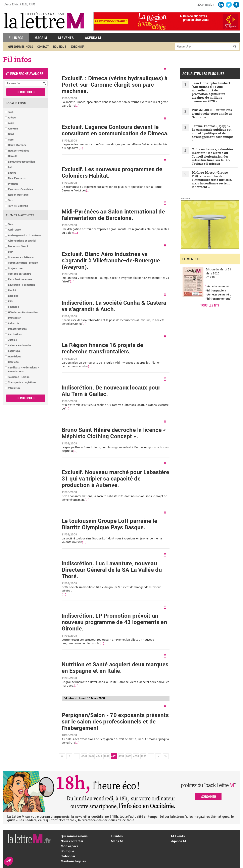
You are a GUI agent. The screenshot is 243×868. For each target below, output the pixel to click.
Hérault (13, 156)
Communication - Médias (23, 263)
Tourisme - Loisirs (19, 377)
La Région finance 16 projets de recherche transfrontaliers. (103, 348)
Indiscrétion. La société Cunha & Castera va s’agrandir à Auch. (114, 306)
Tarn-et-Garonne (18, 206)
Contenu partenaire (20, 274)
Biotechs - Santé (18, 246)
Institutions (15, 334)
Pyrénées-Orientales (21, 189)
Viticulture (14, 388)
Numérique (15, 356)
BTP (10, 252)
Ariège (12, 117)
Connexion (207, 5)
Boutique (60, 47)
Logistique (14, 351)
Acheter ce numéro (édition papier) (218, 288)
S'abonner (78, 47)
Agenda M (93, 38)
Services (13, 362)
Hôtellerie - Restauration (23, 312)
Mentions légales (73, 861)
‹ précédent (69, 756)
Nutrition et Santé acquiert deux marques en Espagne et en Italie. (115, 668)
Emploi (12, 290)
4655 (143, 756)
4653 (129, 756)
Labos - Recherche (19, 345)
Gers (11, 140)
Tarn (11, 200)
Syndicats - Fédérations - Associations (23, 369)
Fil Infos (16, 38)
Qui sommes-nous (21, 47)
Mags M (41, 38)
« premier (62, 756)
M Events (66, 38)
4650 (106, 756)
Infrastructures (17, 329)
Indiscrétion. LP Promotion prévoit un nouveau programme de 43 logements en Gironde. (114, 622)
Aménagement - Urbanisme (25, 235)
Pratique (13, 184)
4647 (84, 756)
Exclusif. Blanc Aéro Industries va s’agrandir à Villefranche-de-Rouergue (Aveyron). (111, 260)
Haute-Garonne (17, 145)
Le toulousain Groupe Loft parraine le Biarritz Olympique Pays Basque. (110, 524)
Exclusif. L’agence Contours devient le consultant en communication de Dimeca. (115, 130)
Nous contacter (72, 841)
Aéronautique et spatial (22, 241)
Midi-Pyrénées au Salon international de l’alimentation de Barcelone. (113, 215)
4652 (121, 756)
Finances (14, 307)
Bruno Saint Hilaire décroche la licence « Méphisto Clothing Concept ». (114, 433)
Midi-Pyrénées (17, 178)
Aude (11, 123)
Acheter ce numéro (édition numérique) (218, 296)
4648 (92, 756)
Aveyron (13, 128)
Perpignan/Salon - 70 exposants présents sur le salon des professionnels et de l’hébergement (115, 721)
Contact (43, 47)
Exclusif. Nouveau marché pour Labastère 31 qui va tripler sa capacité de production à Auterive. (115, 479)
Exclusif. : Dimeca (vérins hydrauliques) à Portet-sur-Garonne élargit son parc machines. (115, 85)
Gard (11, 134)
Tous (11, 112)
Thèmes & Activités (20, 215)
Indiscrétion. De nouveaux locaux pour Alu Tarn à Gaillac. (111, 391)
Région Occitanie (18, 195)
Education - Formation (21, 285)
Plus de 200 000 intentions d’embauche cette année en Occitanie (212, 113)
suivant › (158, 756)
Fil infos (117, 836)
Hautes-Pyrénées (19, 151)
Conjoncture (15, 268)
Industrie (13, 323)
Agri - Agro (14, 230)
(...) (77, 106)
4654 (136, 756)
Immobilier (14, 318)
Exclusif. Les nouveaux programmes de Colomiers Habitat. (112, 172)
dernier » (166, 756)
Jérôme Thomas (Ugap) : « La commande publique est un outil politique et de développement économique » (213, 133)
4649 (99, 756)
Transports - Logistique (22, 382)
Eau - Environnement (20, 279)
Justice (13, 340)
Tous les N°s (210, 305)
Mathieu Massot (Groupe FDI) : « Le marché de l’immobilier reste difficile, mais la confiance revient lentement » (212, 180)
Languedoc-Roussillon (21, 162)
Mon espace (70, 846)
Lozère (12, 173)
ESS (10, 301)
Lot (10, 167)
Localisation (16, 103)
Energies (13, 296)
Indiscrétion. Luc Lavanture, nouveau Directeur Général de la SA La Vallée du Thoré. (112, 570)
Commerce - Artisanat (21, 257)
